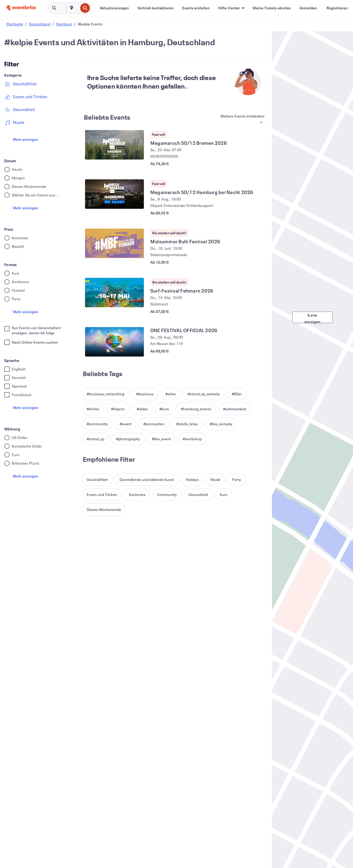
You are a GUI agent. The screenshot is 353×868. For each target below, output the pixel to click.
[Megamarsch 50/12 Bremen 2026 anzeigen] (114, 145)
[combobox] (78, 8)
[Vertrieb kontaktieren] (156, 8)
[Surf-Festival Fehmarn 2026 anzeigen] (114, 293)
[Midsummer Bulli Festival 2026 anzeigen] (114, 243)
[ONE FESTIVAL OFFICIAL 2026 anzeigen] (114, 342)
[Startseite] (21, 8)
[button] (231, 8)
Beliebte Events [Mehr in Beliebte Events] (107, 117)
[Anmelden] (308, 8)
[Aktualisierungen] (114, 8)
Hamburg (64, 24)
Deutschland (40, 24)
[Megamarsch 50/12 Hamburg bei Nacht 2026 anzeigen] (114, 194)
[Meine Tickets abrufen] (272, 8)
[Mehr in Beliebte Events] (242, 120)
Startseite (15, 24)
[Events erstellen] (196, 8)
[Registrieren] (337, 8)
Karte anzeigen (312, 318)
